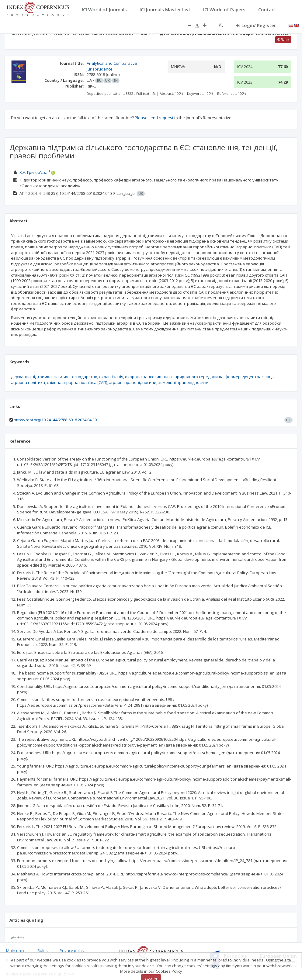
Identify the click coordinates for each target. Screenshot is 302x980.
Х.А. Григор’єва (33, 172)
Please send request (154, 118)
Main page (16, 951)
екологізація (111, 377)
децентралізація (259, 377)
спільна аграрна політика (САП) (77, 382)
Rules (43, 951)
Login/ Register (256, 25)
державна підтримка (31, 377)
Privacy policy (72, 951)
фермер (233, 377)
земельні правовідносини (183, 382)
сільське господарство (75, 377)
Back (283, 40)
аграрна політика (28, 382)
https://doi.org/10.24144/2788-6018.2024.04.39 (55, 420)
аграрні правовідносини (133, 382)
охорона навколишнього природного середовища (174, 377)
